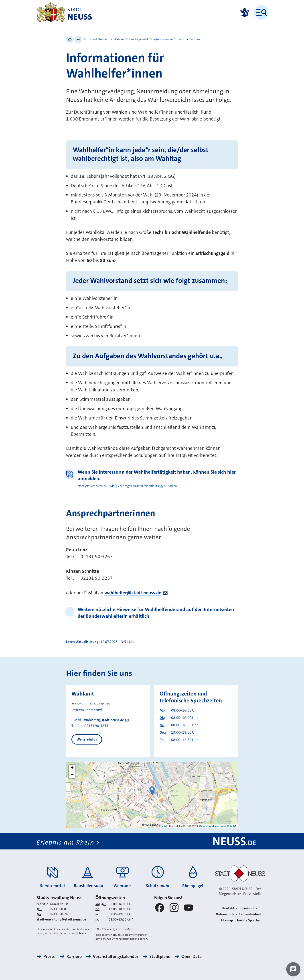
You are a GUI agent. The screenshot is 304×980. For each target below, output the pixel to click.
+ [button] (72, 768)
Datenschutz (225, 914)
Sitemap (227, 920)
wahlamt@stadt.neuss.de (104, 720)
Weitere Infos (87, 739)
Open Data (192, 957)
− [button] (72, 775)
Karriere (74, 957)
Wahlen (119, 39)
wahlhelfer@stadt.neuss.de (133, 593)
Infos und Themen (96, 39)
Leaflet (163, 826)
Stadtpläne (160, 957)
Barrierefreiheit (250, 914)
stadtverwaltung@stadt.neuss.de (61, 919)
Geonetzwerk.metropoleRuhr (216, 826)
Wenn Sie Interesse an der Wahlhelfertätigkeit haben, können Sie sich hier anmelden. (157, 475)
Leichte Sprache (248, 920)
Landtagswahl (139, 39)
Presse (49, 957)
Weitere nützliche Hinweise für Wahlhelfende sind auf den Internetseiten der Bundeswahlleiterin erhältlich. (156, 613)
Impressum (247, 908)
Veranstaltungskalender (116, 957)
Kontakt (228, 908)
